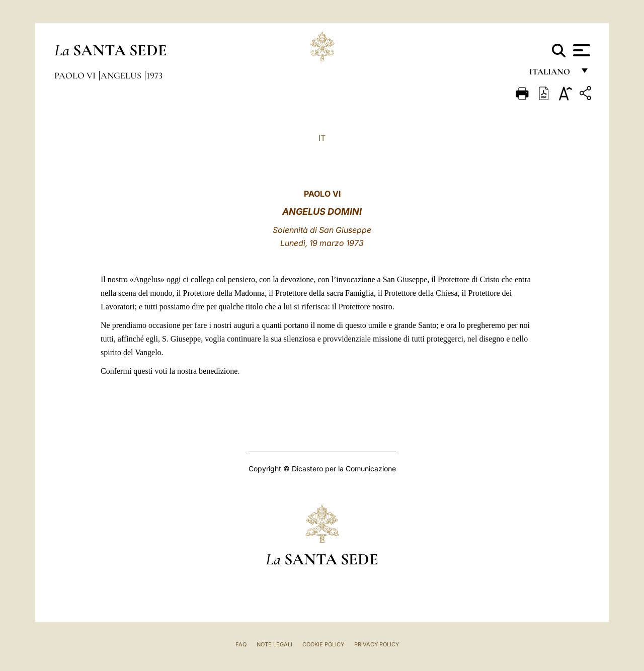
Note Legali (274, 644)
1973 (154, 75)
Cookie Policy (323, 644)
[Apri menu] (580, 50)
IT (322, 138)
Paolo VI (76, 75)
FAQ (241, 644)
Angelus (122, 75)
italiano (552, 74)
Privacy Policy (377, 644)
